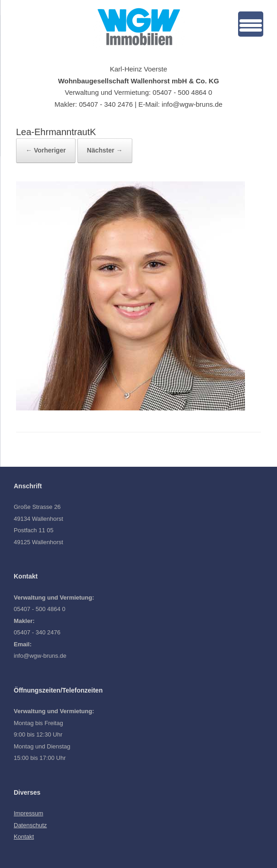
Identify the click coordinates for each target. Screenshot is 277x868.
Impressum (28, 813)
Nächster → (105, 150)
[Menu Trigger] (251, 24)
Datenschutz (30, 825)
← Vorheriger (46, 150)
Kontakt (24, 837)
